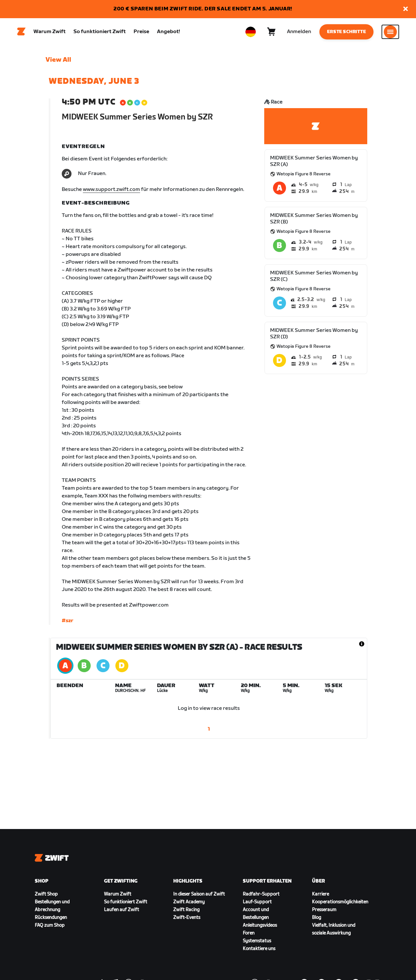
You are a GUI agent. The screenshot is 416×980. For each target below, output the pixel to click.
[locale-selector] (251, 33)
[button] (406, 9)
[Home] (21, 33)
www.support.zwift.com (111, 192)
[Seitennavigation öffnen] (390, 33)
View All (58, 62)
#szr (68, 623)
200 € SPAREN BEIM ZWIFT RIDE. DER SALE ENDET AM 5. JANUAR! (203, 9)
